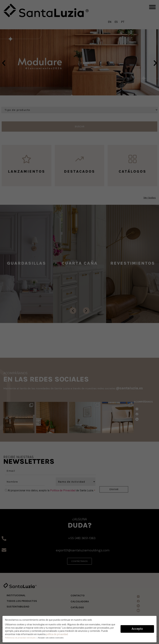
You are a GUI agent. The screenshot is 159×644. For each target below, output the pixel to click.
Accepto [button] (137, 629)
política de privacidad (57, 634)
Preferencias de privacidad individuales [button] (21, 638)
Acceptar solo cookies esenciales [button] (51, 638)
